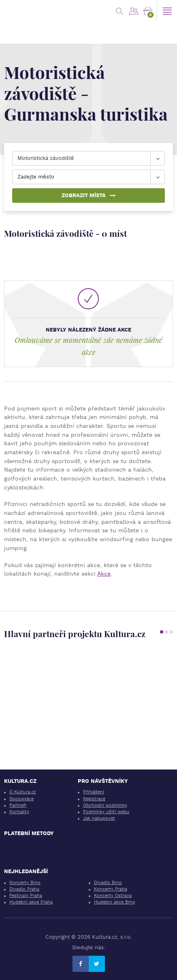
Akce (104, 574)
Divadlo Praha (24, 889)
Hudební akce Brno (115, 902)
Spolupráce (21, 799)
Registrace (94, 799)
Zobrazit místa (88, 195)
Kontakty (19, 812)
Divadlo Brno (108, 883)
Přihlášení (94, 792)
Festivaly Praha (26, 896)
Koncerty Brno (25, 883)
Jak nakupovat (99, 818)
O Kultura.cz (23, 792)
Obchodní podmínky (105, 805)
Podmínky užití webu (106, 812)
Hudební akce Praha (31, 902)
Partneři (18, 805)
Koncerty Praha (111, 889)
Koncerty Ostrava (113, 896)
